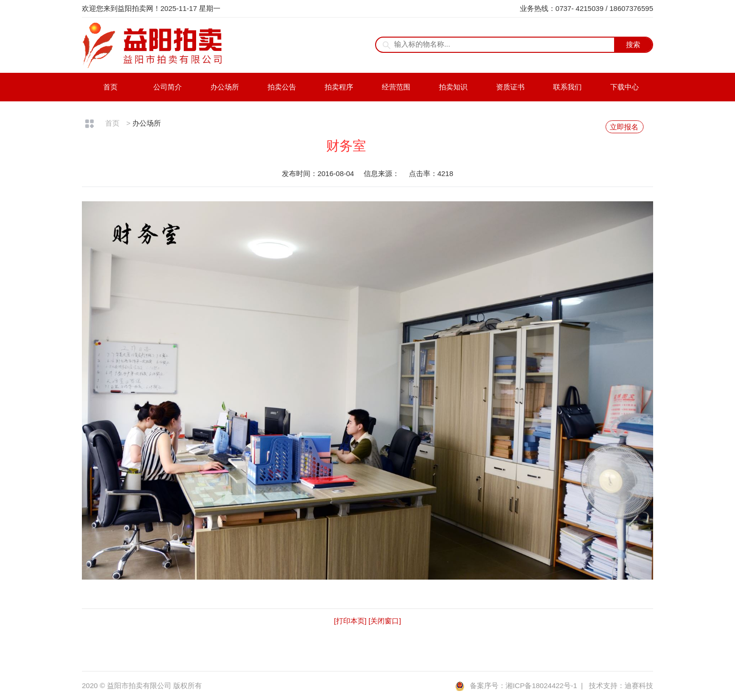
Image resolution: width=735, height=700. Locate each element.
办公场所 (225, 87)
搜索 (633, 44)
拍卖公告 (282, 87)
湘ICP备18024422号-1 (541, 685)
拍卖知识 (453, 87)
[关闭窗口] (385, 621)
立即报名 (624, 127)
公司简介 (168, 87)
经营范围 (396, 87)
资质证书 (510, 87)
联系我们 (567, 87)
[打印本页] (350, 621)
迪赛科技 (639, 685)
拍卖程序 (339, 87)
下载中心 (625, 87)
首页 (110, 87)
